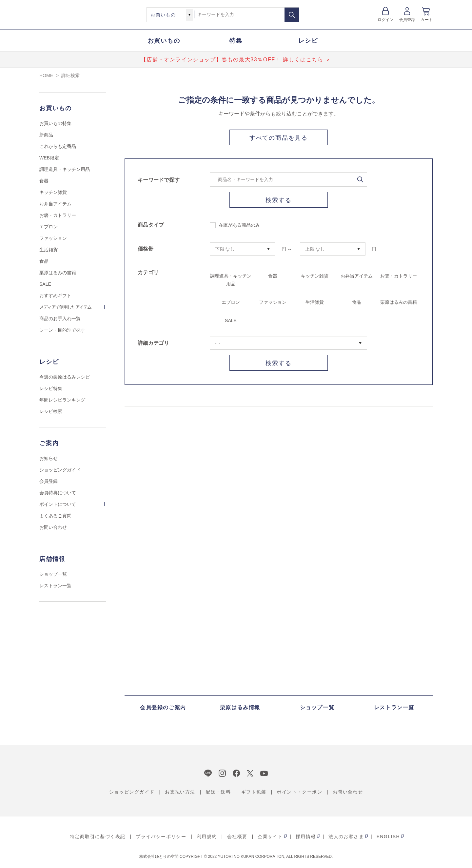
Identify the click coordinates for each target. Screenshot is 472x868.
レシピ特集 (51, 388)
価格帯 (146, 249)
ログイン (386, 20)
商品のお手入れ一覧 (60, 319)
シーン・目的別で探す (62, 330)
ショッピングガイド (60, 470)
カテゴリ (148, 272)
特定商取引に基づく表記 (98, 837)
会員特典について (58, 493)
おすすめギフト (55, 296)
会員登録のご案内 (163, 707)
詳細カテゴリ (153, 343)
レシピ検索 (51, 411)
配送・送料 (218, 792)
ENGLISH (388, 837)
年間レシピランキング (62, 400)
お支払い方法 (180, 792)
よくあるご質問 (55, 516)
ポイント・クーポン (299, 792)
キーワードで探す (159, 180)
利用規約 (207, 837)
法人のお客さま (346, 837)
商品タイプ (151, 225)
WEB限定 (49, 158)
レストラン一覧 (55, 586)
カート (427, 20)
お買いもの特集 (55, 123)
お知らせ (49, 458)
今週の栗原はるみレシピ (65, 377)
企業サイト (270, 837)
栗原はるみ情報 (240, 707)
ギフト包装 (254, 792)
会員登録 (407, 20)
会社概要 (237, 837)
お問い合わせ (53, 527)
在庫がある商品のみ (235, 225)
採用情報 (306, 837)
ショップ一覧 (53, 574)
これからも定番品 (58, 146)
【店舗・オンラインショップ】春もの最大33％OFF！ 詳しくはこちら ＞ (236, 60)
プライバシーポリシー (161, 837)
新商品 (46, 135)
